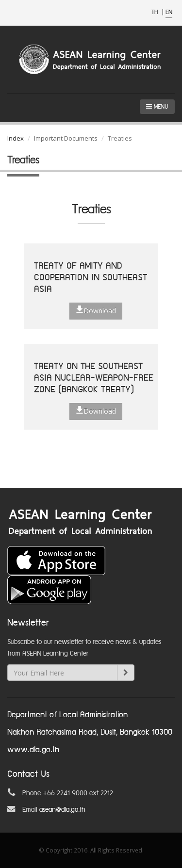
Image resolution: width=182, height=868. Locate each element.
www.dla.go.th (33, 750)
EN (169, 12)
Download (96, 310)
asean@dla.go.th (62, 810)
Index (16, 138)
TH (156, 12)
